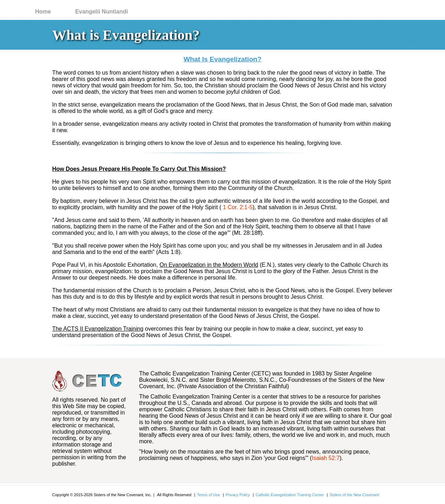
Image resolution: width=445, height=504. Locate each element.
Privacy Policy (238, 495)
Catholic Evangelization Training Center (290, 495)
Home (43, 12)
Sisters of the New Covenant (354, 495)
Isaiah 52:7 (326, 458)
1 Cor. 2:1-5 (238, 207)
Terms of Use (208, 495)
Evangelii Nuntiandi (101, 12)
